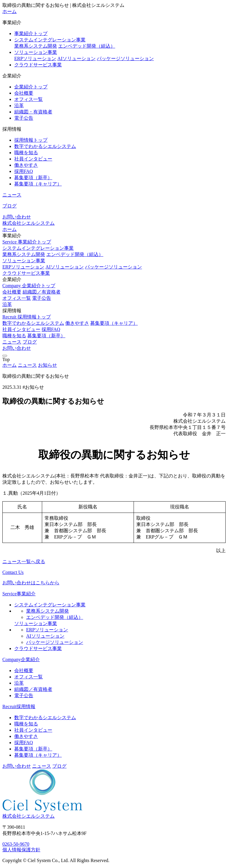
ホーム (9, 11)
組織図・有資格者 (33, 112)
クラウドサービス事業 (38, 65)
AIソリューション (76, 58)
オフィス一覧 (28, 99)
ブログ (9, 206)
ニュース (12, 195)
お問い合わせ (17, 217)
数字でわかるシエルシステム (45, 146)
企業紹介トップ (31, 87)
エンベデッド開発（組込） (87, 46)
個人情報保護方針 (21, 850)
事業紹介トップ (31, 33)
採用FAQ (24, 171)
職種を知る (26, 153)
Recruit (27, 317)
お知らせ (47, 365)
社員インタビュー (33, 159)
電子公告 (24, 118)
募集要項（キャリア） (38, 184)
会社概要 (24, 93)
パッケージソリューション (125, 58)
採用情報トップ (31, 140)
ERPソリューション (35, 58)
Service (27, 242)
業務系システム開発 (36, 46)
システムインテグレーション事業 (50, 40)
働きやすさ (26, 165)
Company (29, 286)
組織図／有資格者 (42, 292)
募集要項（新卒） (33, 178)
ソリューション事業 (36, 52)
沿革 (19, 106)
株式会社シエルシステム (28, 223)
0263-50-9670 (16, 844)
